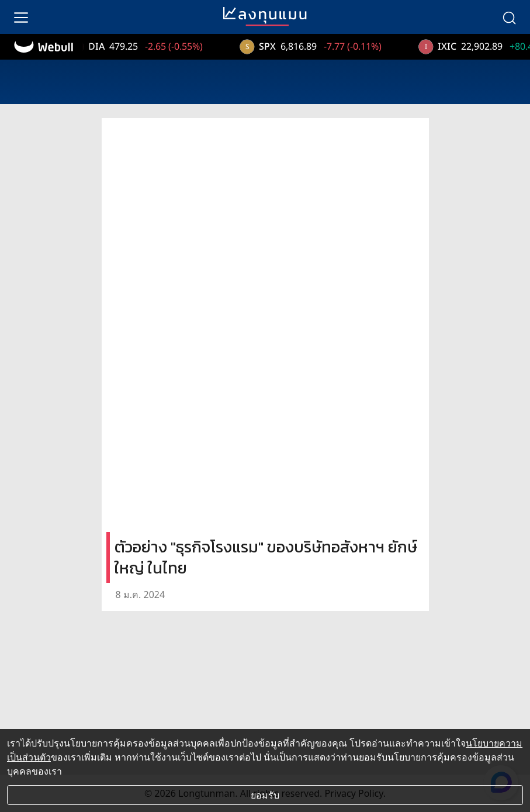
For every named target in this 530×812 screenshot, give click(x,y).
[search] (509, 17)
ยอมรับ (265, 795)
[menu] (21, 17)
